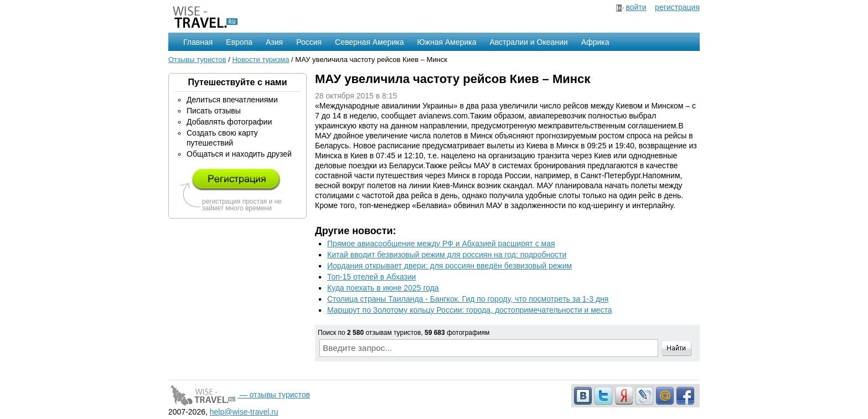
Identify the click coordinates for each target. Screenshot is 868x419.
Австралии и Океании (529, 42)
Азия (274, 42)
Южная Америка (446, 42)
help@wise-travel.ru (244, 412)
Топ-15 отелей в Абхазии (371, 277)
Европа (239, 42)
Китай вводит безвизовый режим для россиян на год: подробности (447, 255)
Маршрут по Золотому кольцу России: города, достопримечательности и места (470, 310)
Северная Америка (369, 42)
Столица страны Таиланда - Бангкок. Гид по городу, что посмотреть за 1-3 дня (468, 299)
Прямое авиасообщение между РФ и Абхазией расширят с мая (441, 244)
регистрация (677, 7)
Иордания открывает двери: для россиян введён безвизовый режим (449, 266)
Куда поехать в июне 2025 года (383, 288)
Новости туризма (260, 60)
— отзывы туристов (239, 395)
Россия (309, 42)
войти (636, 7)
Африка (595, 42)
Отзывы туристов (197, 60)
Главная (198, 42)
